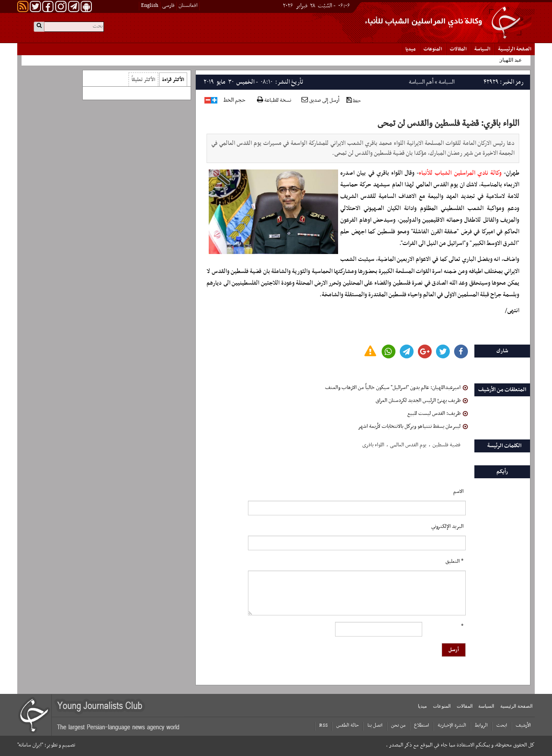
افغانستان (188, 6)
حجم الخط (234, 100)
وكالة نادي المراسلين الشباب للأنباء (460, 173)
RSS (323, 725)
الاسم (458, 492)
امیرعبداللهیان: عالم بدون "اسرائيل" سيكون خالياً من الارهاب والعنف (397, 388)
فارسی (168, 6)
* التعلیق (455, 562)
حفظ (354, 101)
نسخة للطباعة (274, 101)
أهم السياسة (421, 82)
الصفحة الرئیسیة (515, 49)
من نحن (398, 725)
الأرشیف (523, 725)
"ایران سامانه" (30, 745)
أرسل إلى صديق (320, 100)
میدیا (411, 49)
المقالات (458, 49)
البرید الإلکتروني (447, 527)
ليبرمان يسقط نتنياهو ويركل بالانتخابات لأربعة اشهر (413, 427)
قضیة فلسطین (447, 445)
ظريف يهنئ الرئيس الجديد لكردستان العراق (422, 401)
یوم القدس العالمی (408, 445)
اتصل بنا (375, 725)
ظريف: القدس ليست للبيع (438, 414)
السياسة (482, 49)
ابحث (502, 725)
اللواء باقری (373, 445)
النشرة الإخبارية (452, 725)
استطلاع (422, 725)
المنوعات (433, 49)
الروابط (481, 725)
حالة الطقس (348, 725)
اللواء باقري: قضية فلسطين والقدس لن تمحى (448, 124)
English (150, 6)
